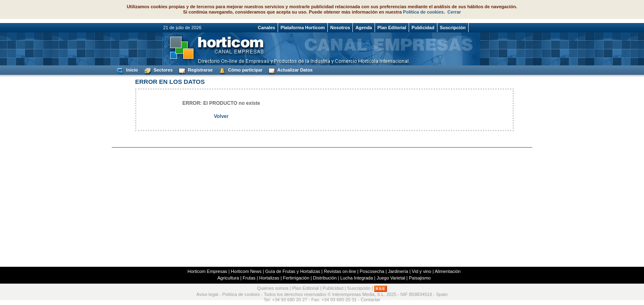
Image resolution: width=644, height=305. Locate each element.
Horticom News (246, 271)
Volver (221, 116)
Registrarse (195, 70)
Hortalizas (269, 278)
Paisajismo (420, 278)
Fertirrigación (296, 278)
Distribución (325, 278)
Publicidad (423, 28)
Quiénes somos (273, 289)
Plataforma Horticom (303, 28)
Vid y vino (422, 271)
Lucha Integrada (357, 278)
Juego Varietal (391, 278)
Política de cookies (423, 12)
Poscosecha (372, 271)
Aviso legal (207, 294)
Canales (267, 28)
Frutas (249, 278)
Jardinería (398, 271)
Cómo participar (240, 70)
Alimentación (447, 271)
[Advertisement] (322, 207)
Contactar (370, 300)
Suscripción (453, 28)
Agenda (363, 28)
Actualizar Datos (290, 70)
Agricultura (228, 278)
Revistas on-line (340, 271)
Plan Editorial (392, 28)
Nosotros (340, 28)
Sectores (158, 70)
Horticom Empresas (208, 271)
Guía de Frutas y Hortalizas (293, 271)
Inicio (127, 70)
